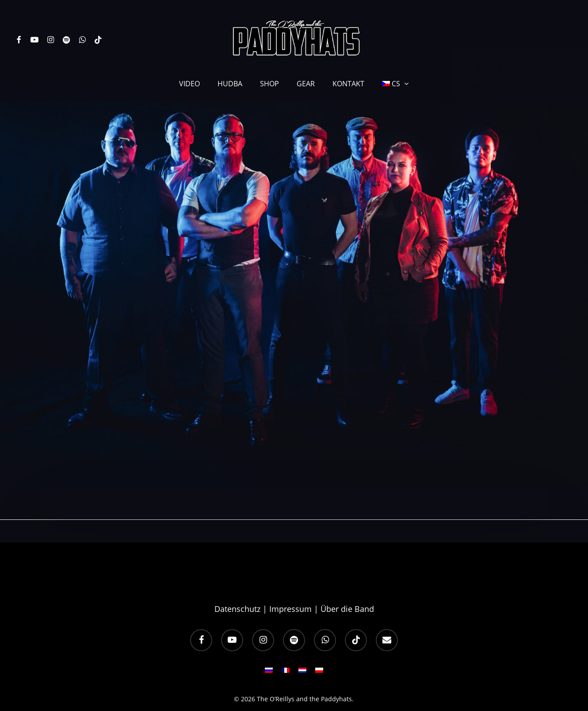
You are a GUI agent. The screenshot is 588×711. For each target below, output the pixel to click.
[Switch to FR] (286, 650)
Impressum (290, 586)
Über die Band (347, 586)
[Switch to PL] (319, 650)
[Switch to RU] (269, 650)
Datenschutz (237, 586)
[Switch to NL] (302, 650)
